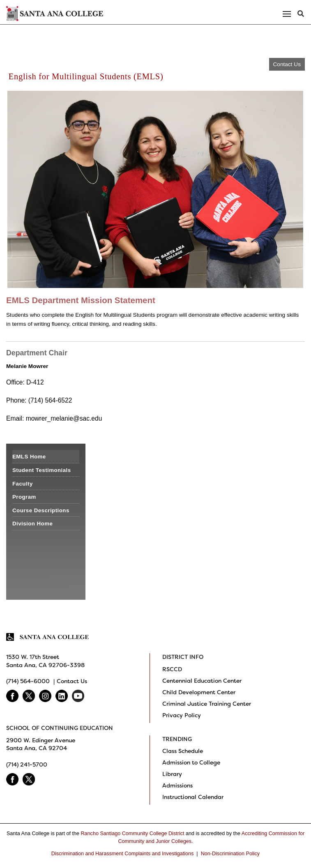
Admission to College (191, 762)
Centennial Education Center (202, 681)
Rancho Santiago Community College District (133, 833)
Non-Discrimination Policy (230, 854)
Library (172, 774)
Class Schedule (183, 751)
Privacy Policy (182, 715)
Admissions (177, 785)
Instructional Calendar (193, 797)
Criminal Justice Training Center (207, 704)
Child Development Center (199, 692)
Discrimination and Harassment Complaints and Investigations (123, 854)
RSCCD (172, 669)
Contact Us (287, 64)
